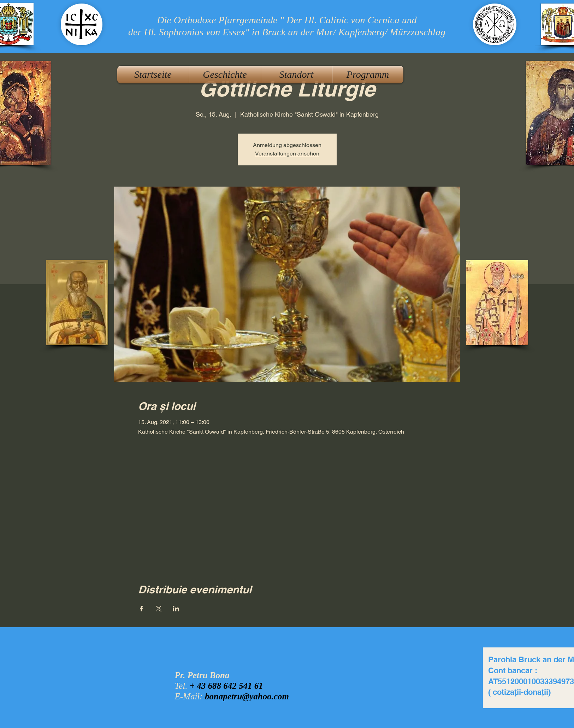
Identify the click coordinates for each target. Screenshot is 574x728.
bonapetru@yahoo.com (247, 696)
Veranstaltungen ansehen (287, 154)
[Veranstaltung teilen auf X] (159, 609)
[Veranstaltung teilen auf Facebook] (141, 609)
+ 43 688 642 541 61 (226, 686)
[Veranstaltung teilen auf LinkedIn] (176, 609)
